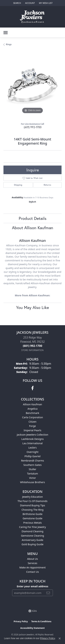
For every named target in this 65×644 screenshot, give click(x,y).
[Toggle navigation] (6, 33)
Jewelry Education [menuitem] (32, 497)
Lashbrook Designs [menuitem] (32, 439)
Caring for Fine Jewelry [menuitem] (32, 527)
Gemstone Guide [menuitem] (33, 518)
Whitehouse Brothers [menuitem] (32, 482)
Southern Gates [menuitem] (32, 465)
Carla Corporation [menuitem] (32, 417)
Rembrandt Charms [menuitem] (32, 461)
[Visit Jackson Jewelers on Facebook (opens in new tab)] (32, 388)
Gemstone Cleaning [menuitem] (32, 536)
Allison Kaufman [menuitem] (33, 404)
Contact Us (32, 572)
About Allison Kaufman (33, 228)
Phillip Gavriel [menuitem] (32, 456)
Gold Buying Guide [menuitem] (32, 544)
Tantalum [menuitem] (32, 474)
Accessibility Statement (32, 628)
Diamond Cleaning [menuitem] (32, 531)
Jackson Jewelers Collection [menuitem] (32, 435)
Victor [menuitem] (32, 478)
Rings (9, 44)
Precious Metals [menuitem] (32, 523)
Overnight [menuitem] (32, 452)
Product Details (33, 218)
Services (32, 563)
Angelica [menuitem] (32, 409)
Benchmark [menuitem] (32, 413)
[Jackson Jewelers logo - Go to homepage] (32, 17)
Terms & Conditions (41, 621)
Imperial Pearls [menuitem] (33, 430)
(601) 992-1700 (33, 127)
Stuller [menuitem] (32, 469)
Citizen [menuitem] (33, 422)
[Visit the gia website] (33, 611)
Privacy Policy (21, 621)
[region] (32, 86)
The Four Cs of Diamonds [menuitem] (32, 501)
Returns (47, 185)
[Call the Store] (33, 346)
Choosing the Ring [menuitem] (32, 510)
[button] (17, 3)
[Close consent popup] (60, 638)
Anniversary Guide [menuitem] (32, 540)
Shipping (18, 185)
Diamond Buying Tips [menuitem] (32, 505)
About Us (33, 559)
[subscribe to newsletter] (48, 593)
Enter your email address (32, 586)
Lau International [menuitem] (32, 443)
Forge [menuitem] (32, 426)
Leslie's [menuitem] (33, 448)
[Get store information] (32, 350)
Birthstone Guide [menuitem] (32, 514)
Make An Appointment (33, 567)
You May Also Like (32, 307)
